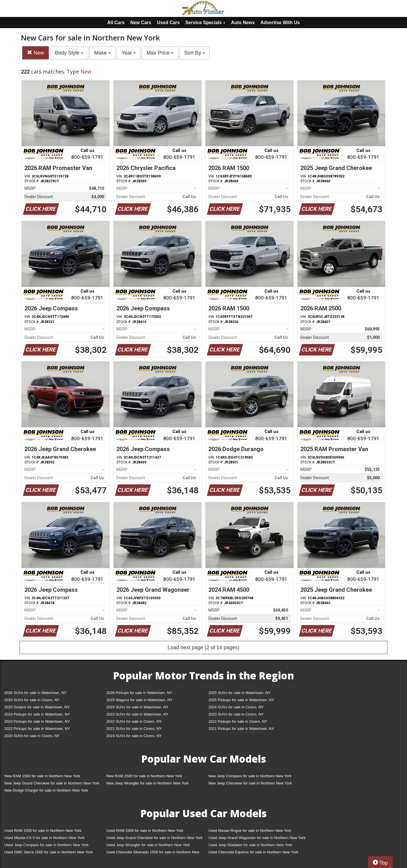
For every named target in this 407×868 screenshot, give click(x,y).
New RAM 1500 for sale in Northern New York (42, 776)
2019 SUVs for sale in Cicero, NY (134, 736)
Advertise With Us (280, 23)
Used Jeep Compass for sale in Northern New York (46, 845)
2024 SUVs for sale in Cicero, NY (236, 707)
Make (102, 53)
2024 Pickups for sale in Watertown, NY (37, 714)
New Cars (141, 23)
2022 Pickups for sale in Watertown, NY (37, 729)
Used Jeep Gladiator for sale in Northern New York (250, 845)
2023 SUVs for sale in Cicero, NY (236, 714)
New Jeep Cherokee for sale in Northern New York (250, 783)
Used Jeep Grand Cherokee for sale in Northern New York (154, 838)
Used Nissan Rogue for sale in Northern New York (250, 831)
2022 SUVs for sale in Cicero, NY (134, 721)
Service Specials (205, 23)
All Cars (116, 23)
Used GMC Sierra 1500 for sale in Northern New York (49, 852)
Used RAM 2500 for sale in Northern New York (145, 831)
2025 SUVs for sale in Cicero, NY (32, 700)
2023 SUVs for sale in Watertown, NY (137, 714)
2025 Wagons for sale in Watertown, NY (139, 700)
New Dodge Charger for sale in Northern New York (46, 790)
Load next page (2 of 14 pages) (203, 647)
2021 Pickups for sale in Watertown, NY (241, 729)
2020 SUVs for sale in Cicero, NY (32, 736)
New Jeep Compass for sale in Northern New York (250, 776)
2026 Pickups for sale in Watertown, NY (139, 693)
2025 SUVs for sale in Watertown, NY (239, 693)
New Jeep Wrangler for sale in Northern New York (148, 783)
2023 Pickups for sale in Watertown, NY (37, 721)
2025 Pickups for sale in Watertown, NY (241, 700)
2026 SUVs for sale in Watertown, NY (35, 693)
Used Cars (168, 23)
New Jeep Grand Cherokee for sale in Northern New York (52, 783)
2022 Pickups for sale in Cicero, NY (238, 721)
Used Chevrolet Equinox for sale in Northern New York (253, 852)
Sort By (195, 53)
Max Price (160, 53)
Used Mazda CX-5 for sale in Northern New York (44, 838)
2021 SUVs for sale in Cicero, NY (134, 729)
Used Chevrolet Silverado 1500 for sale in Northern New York (153, 853)
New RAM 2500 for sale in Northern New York (144, 776)
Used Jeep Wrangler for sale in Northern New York (148, 845)
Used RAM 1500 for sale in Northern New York (43, 831)
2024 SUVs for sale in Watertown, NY (137, 707)
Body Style (69, 53)
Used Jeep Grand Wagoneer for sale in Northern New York (257, 838)
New (35, 53)
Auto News (243, 23)
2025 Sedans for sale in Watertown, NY (37, 707)
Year (129, 53)
